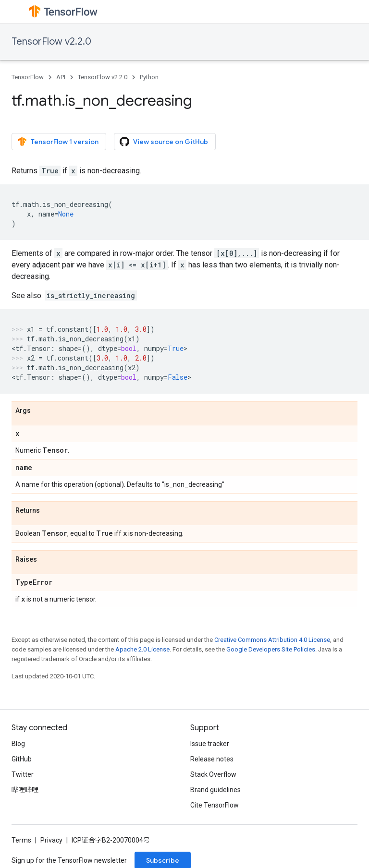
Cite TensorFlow (215, 805)
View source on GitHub (164, 142)
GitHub (22, 759)
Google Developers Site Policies (271, 649)
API (61, 77)
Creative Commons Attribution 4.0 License (272, 640)
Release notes (212, 759)
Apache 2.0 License (142, 649)
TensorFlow (28, 77)
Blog (18, 744)
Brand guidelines (215, 790)
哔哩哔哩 (25, 790)
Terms (21, 840)
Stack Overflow (213, 774)
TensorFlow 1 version (58, 142)
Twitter (23, 774)
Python (149, 77)
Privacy (51, 840)
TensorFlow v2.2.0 (51, 42)
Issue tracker (210, 744)
